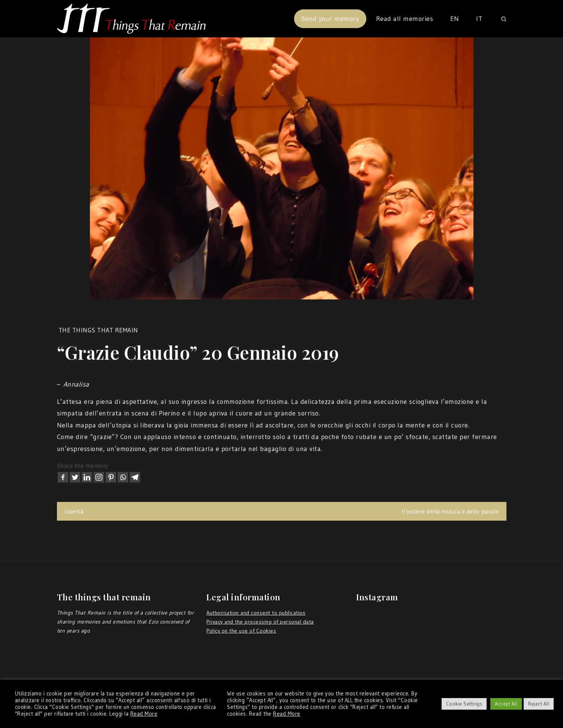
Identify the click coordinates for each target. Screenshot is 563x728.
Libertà (74, 511)
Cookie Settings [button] (464, 704)
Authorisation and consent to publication (256, 613)
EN (455, 19)
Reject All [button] (539, 704)
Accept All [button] (506, 704)
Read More (144, 714)
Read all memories (405, 19)
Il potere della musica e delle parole (450, 511)
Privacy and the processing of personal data (260, 622)
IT (479, 19)
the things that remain (98, 330)
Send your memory (330, 19)
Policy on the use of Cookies (241, 631)
